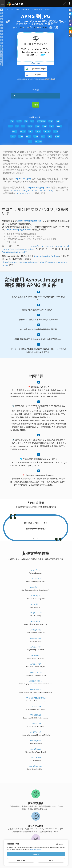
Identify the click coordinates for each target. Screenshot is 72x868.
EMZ (52, 126)
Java (28, 190)
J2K (32, 121)
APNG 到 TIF (36, 655)
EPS (43, 136)
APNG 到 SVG (36, 706)
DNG (21, 136)
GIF (23, 126)
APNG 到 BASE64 (36, 766)
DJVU (13, 136)
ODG (28, 136)
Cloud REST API (23, 193)
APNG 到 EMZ (36, 732)
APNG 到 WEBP (36, 672)
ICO (30, 141)
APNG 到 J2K (36, 604)
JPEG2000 (41, 121)
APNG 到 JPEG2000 (36, 613)
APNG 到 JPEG (36, 587)
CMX (57, 136)
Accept (36, 854)
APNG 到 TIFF (36, 647)
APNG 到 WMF (36, 741)
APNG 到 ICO (36, 758)
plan (43, 55)
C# (11, 190)
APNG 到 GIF (36, 621)
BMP (51, 121)
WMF (59, 126)
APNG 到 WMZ (36, 749)
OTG (36, 136)
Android (35, 190)
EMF (44, 126)
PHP (23, 190)
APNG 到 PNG (36, 630)
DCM (56, 131)
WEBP (23, 131)
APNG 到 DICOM (36, 681)
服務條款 (47, 79)
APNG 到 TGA (36, 664)
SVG (31, 131)
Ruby (51, 190)
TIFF (10, 126)
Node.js (44, 190)
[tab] (34, 537)
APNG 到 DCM (36, 689)
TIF (17, 126)
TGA (37, 126)
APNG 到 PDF (36, 570)
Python (17, 190)
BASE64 (38, 141)
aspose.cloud (41, 27)
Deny (51, 860)
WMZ (14, 131)
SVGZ (38, 131)
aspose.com (23, 27)
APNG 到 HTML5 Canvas (36, 698)
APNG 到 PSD (36, 579)
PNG (30, 126)
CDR (50, 136)
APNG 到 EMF (36, 724)
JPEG (19, 121)
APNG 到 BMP (36, 638)
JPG (36, 96)
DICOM (47, 131)
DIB (58, 121)
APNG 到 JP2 (36, 596)
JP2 (26, 121)
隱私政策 (53, 79)
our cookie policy (35, 849)
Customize (21, 860)
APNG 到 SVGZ (36, 715)
